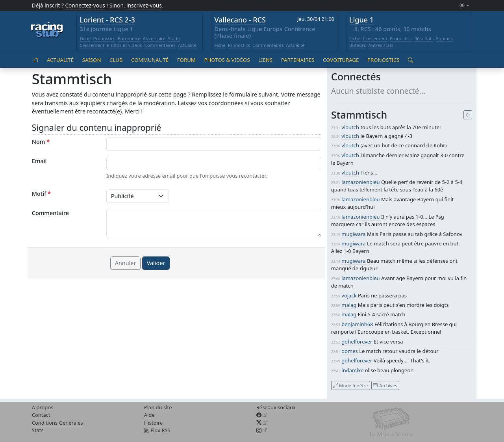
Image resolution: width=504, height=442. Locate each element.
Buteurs (358, 45)
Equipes (444, 38)
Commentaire (50, 213)
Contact (41, 415)
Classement (92, 45)
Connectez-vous (85, 5)
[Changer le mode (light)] (464, 6)
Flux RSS (157, 430)
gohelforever (357, 342)
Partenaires (298, 60)
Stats (38, 430)
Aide (149, 415)
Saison (92, 60)
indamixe (352, 370)
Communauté (150, 60)
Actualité (187, 45)
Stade (174, 38)
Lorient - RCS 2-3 (107, 20)
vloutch (350, 127)
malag (349, 305)
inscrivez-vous (144, 5)
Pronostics (104, 38)
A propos (43, 407)
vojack (349, 295)
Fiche (85, 38)
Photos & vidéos (227, 60)
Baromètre (129, 38)
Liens (265, 60)
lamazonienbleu (360, 182)
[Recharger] (468, 115)
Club (116, 60)
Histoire (153, 423)
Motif (41, 194)
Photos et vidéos (124, 45)
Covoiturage (341, 60)
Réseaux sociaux (276, 407)
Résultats (424, 38)
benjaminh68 (357, 324)
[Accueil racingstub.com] (47, 30)
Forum (186, 60)
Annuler (126, 263)
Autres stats (381, 45)
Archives (385, 385)
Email (39, 161)
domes (349, 351)
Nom (41, 142)
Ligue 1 (361, 20)
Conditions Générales (57, 423)
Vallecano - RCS (240, 20)
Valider (156, 263)
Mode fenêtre (350, 385)
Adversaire (154, 38)
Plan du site (158, 407)
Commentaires (160, 45)
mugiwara (353, 234)
